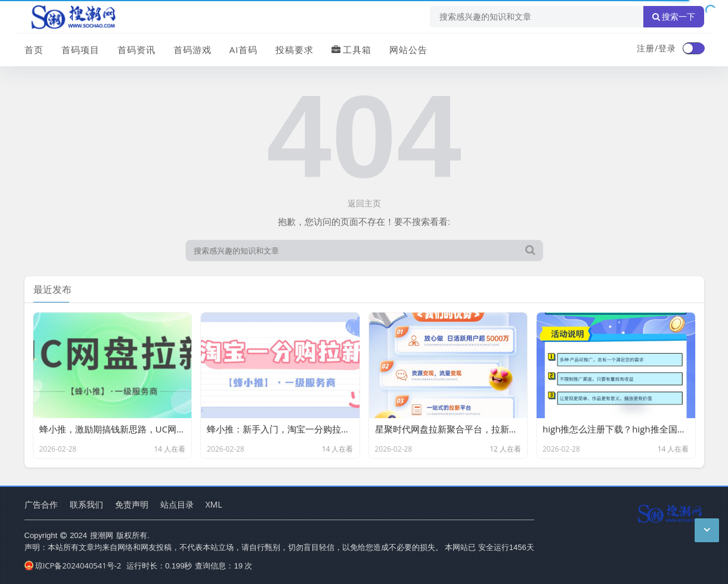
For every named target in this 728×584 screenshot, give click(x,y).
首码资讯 (137, 50)
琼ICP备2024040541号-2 (73, 566)
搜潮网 (102, 535)
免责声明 (132, 504)
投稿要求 (295, 50)
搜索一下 (674, 17)
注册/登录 (656, 48)
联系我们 (86, 504)
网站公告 (408, 50)
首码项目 (80, 50)
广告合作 (41, 504)
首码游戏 (193, 50)
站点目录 (177, 504)
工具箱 (351, 50)
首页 (34, 50)
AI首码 (244, 50)
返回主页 (364, 203)
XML (214, 504)
